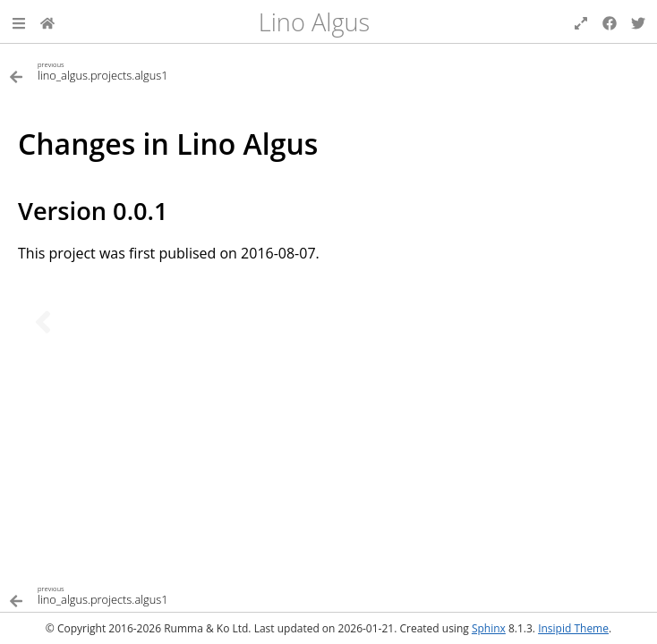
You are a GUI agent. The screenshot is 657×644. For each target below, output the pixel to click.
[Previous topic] (43, 322)
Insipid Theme (573, 628)
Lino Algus (314, 22)
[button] (19, 21)
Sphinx (489, 628)
